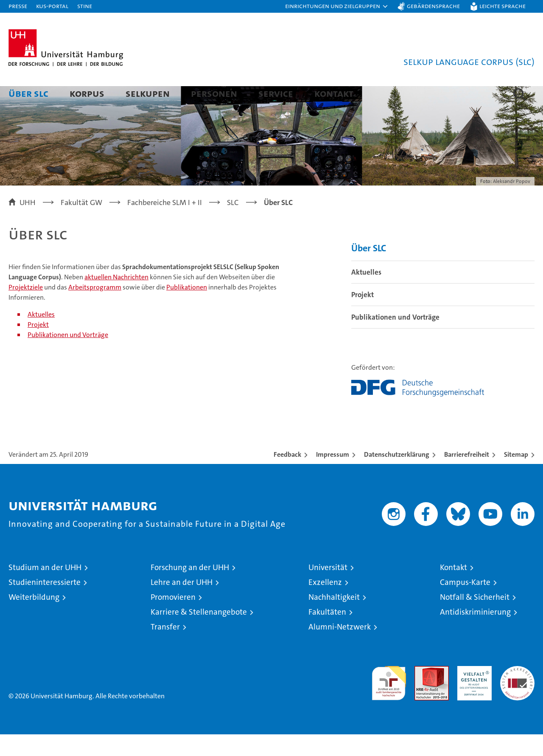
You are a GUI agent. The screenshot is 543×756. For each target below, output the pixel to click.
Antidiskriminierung (475, 634)
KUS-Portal (52, 6)
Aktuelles (41, 336)
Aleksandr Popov (512, 203)
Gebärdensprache (433, 6)
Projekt (38, 346)
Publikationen (187, 309)
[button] (337, 6)
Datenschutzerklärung (397, 476)
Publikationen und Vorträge (68, 356)
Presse (18, 6)
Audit (423, 692)
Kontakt (334, 93)
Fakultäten (327, 634)
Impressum (333, 476)
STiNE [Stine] (85, 6)
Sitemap (516, 476)
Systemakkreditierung (517, 692)
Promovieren (173, 619)
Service (276, 93)
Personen (214, 93)
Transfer (165, 648)
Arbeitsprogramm (95, 309)
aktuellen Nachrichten (116, 299)
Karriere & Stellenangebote (199, 634)
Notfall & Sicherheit (475, 619)
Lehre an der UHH (182, 604)
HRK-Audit (472, 692)
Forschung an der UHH (190, 589)
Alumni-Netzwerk (340, 648)
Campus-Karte (465, 604)
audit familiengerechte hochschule (389, 701)
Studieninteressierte (45, 604)
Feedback (287, 476)
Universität (328, 589)
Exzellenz (325, 604)
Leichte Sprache (502, 6)
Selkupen (148, 93)
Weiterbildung (34, 619)
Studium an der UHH (45, 589)
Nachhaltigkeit (334, 619)
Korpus (87, 93)
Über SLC (28, 93)
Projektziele (26, 309)
